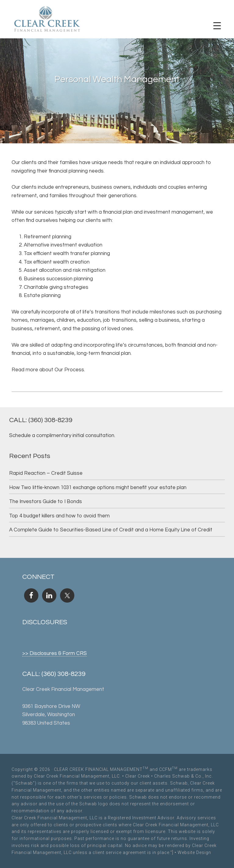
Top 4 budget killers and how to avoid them (59, 516)
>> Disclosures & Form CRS (55, 653)
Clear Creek (138, 776)
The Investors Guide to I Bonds (46, 502)
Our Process (69, 370)
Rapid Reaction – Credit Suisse (46, 473)
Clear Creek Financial (47, 20)
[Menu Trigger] (217, 26)
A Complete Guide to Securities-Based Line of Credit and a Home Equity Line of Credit (111, 530)
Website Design (194, 852)
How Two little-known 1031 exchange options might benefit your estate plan (98, 488)
